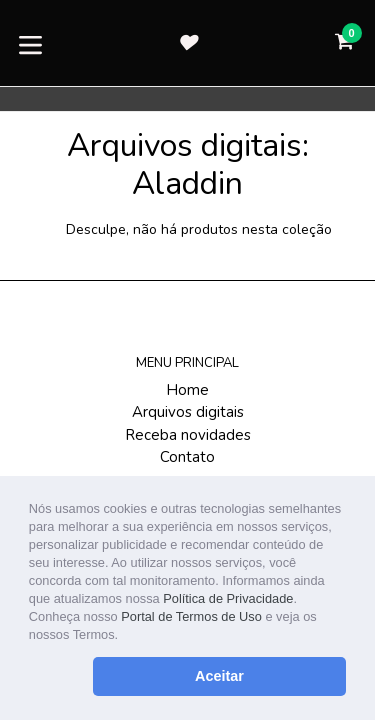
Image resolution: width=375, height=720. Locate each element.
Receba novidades (188, 435)
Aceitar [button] (219, 676)
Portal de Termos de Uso (191, 616)
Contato (187, 457)
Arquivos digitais (188, 412)
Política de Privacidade (228, 598)
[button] (124, 636)
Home (187, 390)
